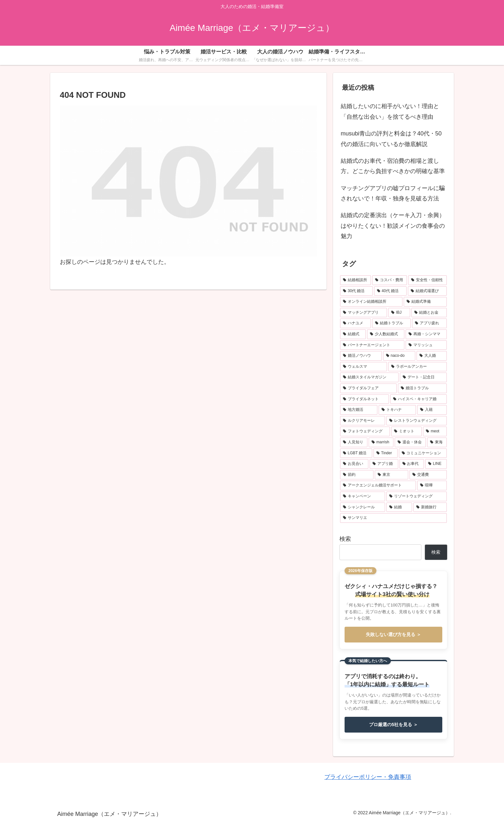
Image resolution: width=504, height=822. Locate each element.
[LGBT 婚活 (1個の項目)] (356, 453)
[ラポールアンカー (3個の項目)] (418, 367)
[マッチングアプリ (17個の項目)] (364, 313)
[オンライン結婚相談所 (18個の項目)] (371, 302)
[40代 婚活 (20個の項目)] (391, 291)
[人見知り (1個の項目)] (354, 442)
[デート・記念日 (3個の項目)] (423, 377)
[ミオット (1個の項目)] (406, 431)
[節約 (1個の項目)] (357, 475)
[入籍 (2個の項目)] (432, 410)
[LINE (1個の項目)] (436, 464)
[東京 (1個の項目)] (392, 475)
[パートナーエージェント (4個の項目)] (372, 345)
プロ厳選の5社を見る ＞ (393, 725)
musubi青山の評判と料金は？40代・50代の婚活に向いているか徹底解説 (391, 139)
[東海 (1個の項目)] (437, 442)
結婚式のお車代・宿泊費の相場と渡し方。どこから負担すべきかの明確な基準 (393, 166)
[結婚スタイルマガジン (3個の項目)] (369, 377)
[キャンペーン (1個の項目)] (363, 496)
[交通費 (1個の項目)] (428, 475)
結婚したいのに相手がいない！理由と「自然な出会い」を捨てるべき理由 (390, 111)
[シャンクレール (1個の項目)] (363, 507)
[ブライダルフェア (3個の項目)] (368, 388)
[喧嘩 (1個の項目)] (432, 485)
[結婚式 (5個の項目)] (353, 334)
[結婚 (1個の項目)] (399, 507)
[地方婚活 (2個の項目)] (359, 410)
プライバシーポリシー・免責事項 (368, 777)
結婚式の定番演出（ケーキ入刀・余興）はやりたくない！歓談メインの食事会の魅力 (393, 226)
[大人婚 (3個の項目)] (432, 356)
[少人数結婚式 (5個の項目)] (386, 334)
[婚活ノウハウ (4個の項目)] (361, 356)
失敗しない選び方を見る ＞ (393, 634)
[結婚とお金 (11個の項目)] (429, 313)
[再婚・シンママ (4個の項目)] (426, 334)
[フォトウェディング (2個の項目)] (365, 431)
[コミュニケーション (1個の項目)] (423, 453)
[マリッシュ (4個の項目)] (426, 345)
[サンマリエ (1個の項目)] (393, 518)
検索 (345, 539)
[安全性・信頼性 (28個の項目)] (428, 280)
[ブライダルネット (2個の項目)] (364, 399)
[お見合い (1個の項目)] (354, 464)
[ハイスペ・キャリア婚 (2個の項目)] (419, 399)
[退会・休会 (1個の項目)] (410, 442)
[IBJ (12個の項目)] (399, 313)
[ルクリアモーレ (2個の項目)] (363, 421)
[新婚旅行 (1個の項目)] (430, 507)
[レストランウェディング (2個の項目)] (417, 421)
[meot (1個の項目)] (435, 431)
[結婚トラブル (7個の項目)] (392, 323)
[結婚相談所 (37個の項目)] (355, 280)
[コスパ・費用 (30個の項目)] (390, 280)
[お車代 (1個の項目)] (412, 464)
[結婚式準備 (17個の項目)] (425, 302)
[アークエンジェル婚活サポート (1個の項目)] (378, 485)
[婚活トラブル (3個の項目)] (422, 388)
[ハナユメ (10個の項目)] (355, 323)
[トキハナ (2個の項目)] (397, 410)
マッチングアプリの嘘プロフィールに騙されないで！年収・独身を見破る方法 (393, 193)
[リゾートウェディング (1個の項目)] (417, 496)
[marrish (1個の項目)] (381, 442)
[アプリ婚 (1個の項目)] (384, 464)
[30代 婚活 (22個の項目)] (356, 291)
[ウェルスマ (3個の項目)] (364, 367)
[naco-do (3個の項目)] (399, 356)
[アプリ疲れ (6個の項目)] (429, 323)
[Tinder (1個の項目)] (386, 453)
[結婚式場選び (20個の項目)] (427, 291)
